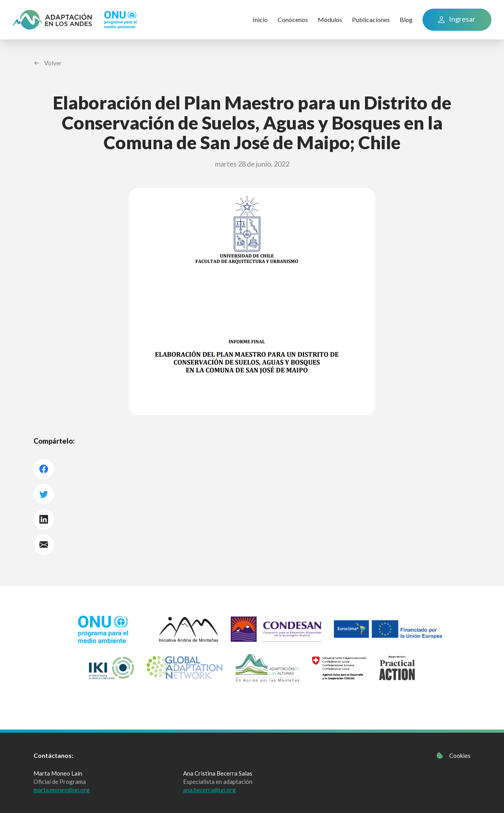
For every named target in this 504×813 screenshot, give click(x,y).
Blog (406, 19)
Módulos (330, 19)
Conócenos (293, 19)
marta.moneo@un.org (62, 790)
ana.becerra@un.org (209, 790)
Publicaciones (371, 19)
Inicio (260, 19)
